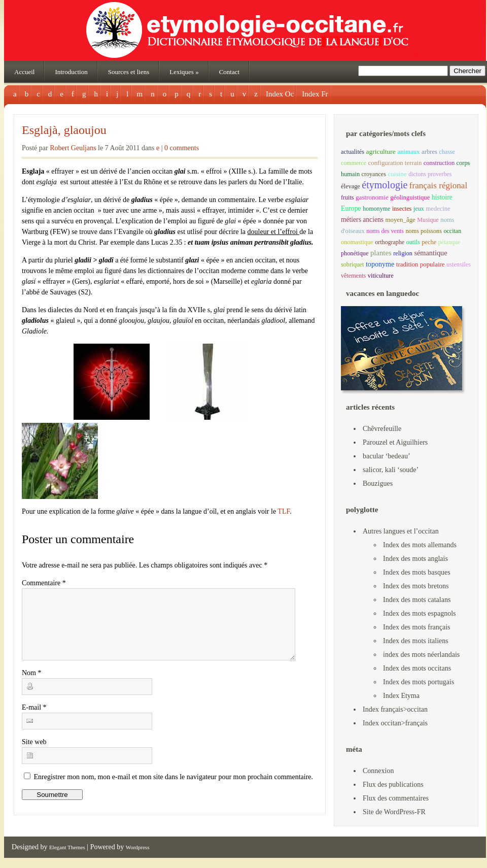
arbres (429, 152)
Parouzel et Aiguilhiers (395, 442)
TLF (283, 511)
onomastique (357, 242)
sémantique (430, 253)
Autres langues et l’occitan (401, 531)
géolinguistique (410, 197)
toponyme (380, 264)
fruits (347, 197)
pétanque (449, 242)
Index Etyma (401, 696)
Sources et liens (129, 72)
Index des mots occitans (417, 668)
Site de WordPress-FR (394, 812)
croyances (374, 174)
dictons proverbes (430, 174)
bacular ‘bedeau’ (387, 456)
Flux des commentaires (396, 798)
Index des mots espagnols (419, 613)
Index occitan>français (395, 723)
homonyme (376, 209)
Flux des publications (393, 784)
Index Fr (315, 94)
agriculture (380, 152)
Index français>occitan (395, 709)
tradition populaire (421, 264)
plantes (381, 253)
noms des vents (385, 231)
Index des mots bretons (416, 586)
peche (429, 242)
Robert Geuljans (73, 148)
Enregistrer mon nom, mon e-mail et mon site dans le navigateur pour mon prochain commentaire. (174, 789)
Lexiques (184, 72)
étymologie (385, 185)
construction (439, 163)
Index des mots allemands (420, 545)
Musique (428, 220)
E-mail (34, 720)
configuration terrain (395, 163)
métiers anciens (362, 220)
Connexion (378, 771)
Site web (34, 754)
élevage (351, 186)
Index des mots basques (417, 572)
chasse (447, 152)
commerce (354, 163)
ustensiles (459, 264)
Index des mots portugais (419, 682)
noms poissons (424, 231)
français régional (438, 186)
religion (403, 253)
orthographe (390, 242)
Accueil (24, 72)
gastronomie (372, 197)
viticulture (381, 276)
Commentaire (44, 583)
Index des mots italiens (416, 641)
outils (413, 242)
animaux (408, 152)
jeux (419, 209)
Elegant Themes (67, 847)
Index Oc (280, 94)
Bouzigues (378, 483)
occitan (452, 231)
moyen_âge (400, 220)
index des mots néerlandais (421, 655)
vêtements (353, 276)
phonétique (355, 253)
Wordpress (138, 847)
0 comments (182, 148)
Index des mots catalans (417, 600)
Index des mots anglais (415, 559)
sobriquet (352, 264)
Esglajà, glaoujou (64, 130)
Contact (229, 72)
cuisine (397, 174)
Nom (32, 685)
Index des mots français (417, 627)
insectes (402, 209)
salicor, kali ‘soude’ (391, 470)
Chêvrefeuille (382, 429)
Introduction (71, 72)
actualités (353, 152)
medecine (438, 209)
